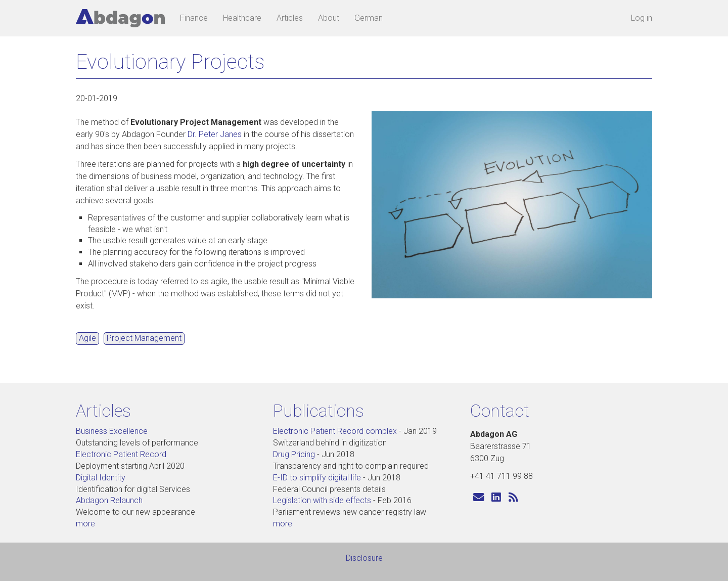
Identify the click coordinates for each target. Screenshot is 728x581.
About (329, 18)
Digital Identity (101, 478)
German (369, 18)
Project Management (144, 338)
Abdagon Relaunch (109, 500)
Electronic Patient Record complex (335, 431)
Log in (642, 18)
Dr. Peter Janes (215, 134)
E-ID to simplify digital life (317, 478)
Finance (194, 18)
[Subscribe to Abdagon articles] (513, 498)
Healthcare (242, 18)
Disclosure (364, 558)
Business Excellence (112, 431)
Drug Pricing (294, 454)
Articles (290, 18)
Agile (87, 338)
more (85, 524)
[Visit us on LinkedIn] (496, 498)
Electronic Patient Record (121, 454)
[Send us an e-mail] (479, 498)
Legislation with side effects (322, 500)
